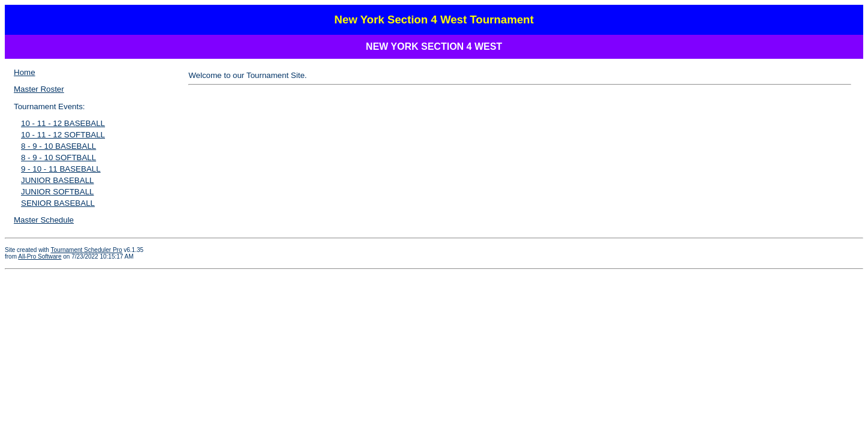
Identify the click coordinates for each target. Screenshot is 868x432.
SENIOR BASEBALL (58, 203)
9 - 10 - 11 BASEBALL (61, 169)
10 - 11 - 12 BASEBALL (63, 123)
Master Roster (39, 89)
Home (25, 72)
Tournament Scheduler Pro (87, 250)
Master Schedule (44, 220)
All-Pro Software (40, 256)
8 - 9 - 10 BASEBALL (58, 146)
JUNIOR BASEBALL (57, 180)
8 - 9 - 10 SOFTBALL (58, 157)
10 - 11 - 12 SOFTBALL (63, 135)
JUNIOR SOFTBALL (57, 192)
